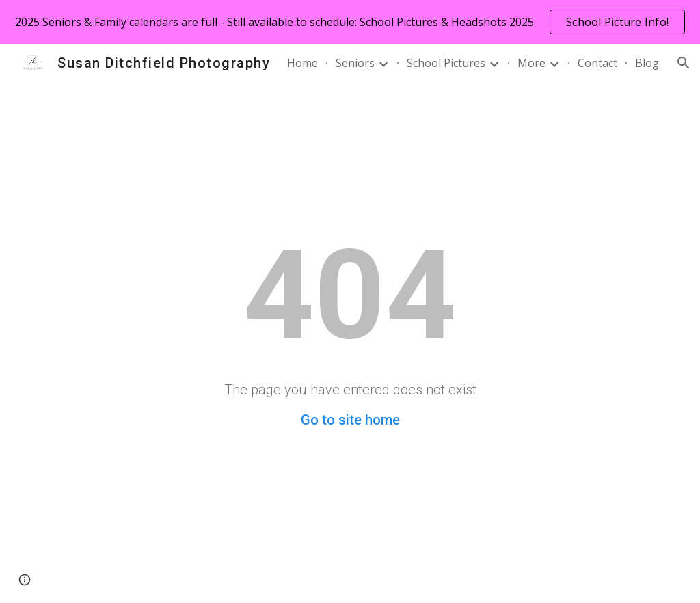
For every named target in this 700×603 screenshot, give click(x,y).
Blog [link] (647, 63)
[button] (684, 63)
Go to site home (350, 420)
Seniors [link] (355, 63)
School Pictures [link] (446, 63)
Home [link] (302, 63)
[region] (350, 22)
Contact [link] (597, 63)
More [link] (531, 63)
